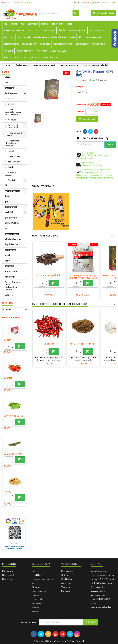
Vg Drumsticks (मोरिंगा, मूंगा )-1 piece (15, 454)
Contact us (37, 603)
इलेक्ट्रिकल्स (33, 24)
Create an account (108, 3)
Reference (81, 80)
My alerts (66, 591)
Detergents (96, 31)
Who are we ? (59, 51)
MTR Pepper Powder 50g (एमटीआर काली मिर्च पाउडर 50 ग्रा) (83, 277)
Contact (6, 3)
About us (36, 587)
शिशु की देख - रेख (29, 44)
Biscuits (9, 37)
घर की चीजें (45, 44)
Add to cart (87, 119)
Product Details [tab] (43, 186)
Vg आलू (7, 492)
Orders (65, 575)
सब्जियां (14, 24)
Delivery (36, 571)
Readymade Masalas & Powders (13, 143)
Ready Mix (13, 180)
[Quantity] (8, 346)
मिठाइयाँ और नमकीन (25, 51)
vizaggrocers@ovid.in (101, 607)
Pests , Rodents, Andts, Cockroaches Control (32, 58)
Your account (71, 564)
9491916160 (26, 3)
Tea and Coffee (15, 162)
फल (23, 24)
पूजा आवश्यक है (99, 44)
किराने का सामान (40, 37)
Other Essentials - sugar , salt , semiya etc (29, 31)
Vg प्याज (7, 340)
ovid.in (102, 595)
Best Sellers (11, 318)
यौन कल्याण (42, 51)
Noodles (12, 120)
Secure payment (39, 591)
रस (19, 37)
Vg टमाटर (8, 378)
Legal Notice (37, 575)
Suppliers (36, 595)
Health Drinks (14, 156)
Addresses (66, 583)
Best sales (7, 579)
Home (6, 72)
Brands (7, 303)
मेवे (80, 37)
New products (9, 575)
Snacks (11, 167)
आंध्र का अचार (57, 24)
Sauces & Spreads (11, 174)
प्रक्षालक (45, 24)
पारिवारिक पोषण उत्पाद (63, 44)
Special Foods (77, 31)
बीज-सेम (62, 31)
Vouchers (66, 587)
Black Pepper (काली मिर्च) (49, 275)
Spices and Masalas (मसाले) (12, 126)
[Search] (59, 13)
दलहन (70, 24)
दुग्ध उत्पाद (8, 51)
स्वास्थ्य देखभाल (82, 44)
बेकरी (72, 37)
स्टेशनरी (27, 37)
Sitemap (35, 607)
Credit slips (67, 579)
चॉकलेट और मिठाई (59, 37)
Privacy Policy (38, 599)
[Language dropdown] (75, 3)
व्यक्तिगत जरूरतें (11, 44)
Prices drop (8, 571)
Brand (92, 80)
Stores (35, 611)
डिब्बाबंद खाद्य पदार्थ (93, 37)
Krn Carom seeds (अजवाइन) (83, 344)
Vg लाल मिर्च (49, 344)
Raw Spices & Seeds (14, 134)
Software (9, 295)
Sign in (93, 3)
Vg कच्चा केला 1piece (13, 416)
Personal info (67, 571)
